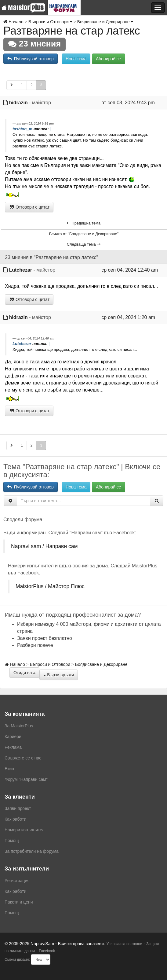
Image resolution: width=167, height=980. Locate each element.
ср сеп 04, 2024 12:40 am (130, 270)
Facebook (47, 951)
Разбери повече (35, 645)
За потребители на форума (32, 851)
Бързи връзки (59, 675)
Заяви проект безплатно (45, 638)
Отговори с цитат (29, 207)
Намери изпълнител (25, 830)
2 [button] (32, 85)
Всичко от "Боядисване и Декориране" (84, 234)
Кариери (13, 737)
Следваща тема (84, 244)
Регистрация (17, 881)
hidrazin (18, 103)
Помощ (12, 841)
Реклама (13, 747)
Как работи (15, 819)
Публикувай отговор (31, 59)
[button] (12, 85)
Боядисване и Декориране (105, 22)
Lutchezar (20, 270)
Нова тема (76, 59)
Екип (9, 769)
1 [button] (22, 85)
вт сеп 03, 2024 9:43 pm (128, 103)
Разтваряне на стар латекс (72, 31)
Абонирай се (109, 59)
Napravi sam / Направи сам (44, 546)
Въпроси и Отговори (50, 22)
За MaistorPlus (19, 726)
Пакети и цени (19, 902)
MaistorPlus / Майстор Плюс (50, 586)
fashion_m (22, 129)
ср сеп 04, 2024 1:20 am (128, 317)
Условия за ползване (124, 944)
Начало (13, 22)
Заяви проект (18, 808)
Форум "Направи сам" (26, 779)
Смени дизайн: (17, 960)
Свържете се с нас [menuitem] (23, 758)
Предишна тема (83, 223)
